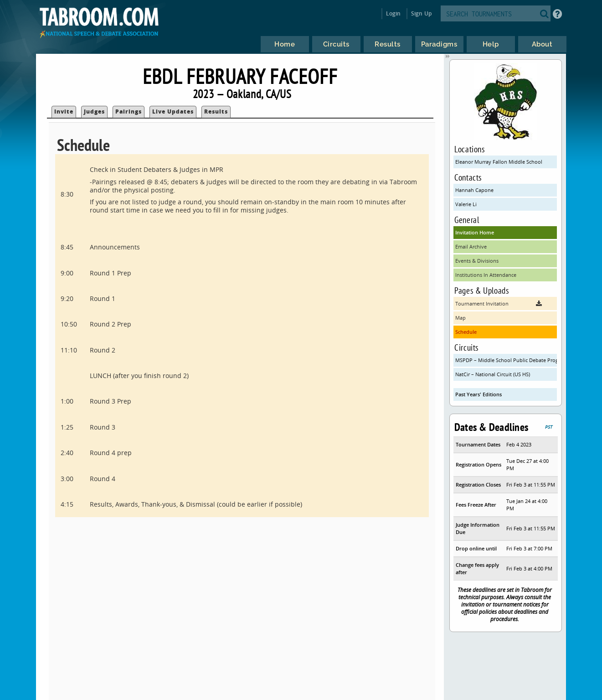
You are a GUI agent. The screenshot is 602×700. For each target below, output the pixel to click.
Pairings (129, 111)
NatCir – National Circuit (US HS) (493, 374)
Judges (94, 111)
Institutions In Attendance (486, 275)
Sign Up (421, 13)
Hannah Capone (474, 190)
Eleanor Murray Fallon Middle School (499, 162)
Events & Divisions (477, 261)
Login (394, 13)
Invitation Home (475, 232)
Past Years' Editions (479, 394)
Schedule (466, 332)
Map (461, 318)
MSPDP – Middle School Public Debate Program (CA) (506, 360)
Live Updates (173, 111)
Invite (64, 111)
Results (216, 111)
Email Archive (471, 246)
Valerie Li (466, 204)
